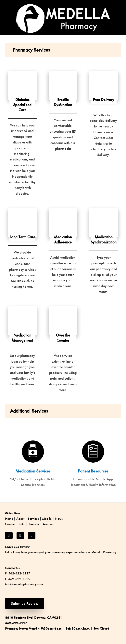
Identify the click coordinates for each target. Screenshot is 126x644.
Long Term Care (22, 237)
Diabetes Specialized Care (22, 105)
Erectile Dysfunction (63, 102)
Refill (22, 524)
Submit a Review (25, 603)
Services (33, 519)
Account (48, 524)
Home (9, 519)
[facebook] (9, 536)
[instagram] (20, 536)
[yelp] (32, 536)
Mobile (47, 519)
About (20, 519)
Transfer (34, 524)
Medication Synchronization (104, 239)
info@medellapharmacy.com (24, 584)
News (59, 519)
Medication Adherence (63, 239)
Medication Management (22, 338)
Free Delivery (104, 100)
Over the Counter (63, 338)
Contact (10, 524)
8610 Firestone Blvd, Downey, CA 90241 (34, 618)
